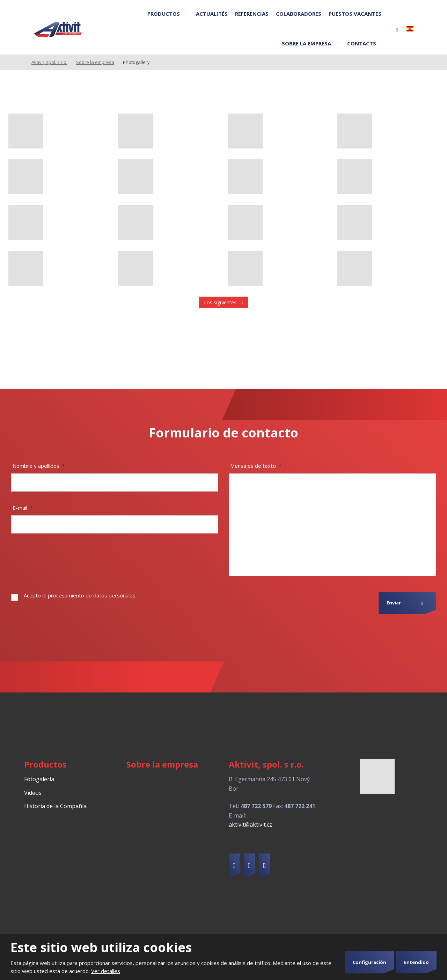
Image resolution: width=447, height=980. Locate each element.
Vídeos (33, 793)
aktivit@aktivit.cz (250, 825)
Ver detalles (106, 971)
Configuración (369, 962)
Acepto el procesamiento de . (80, 595)
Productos (164, 14)
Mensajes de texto (256, 466)
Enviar (394, 603)
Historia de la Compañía (55, 806)
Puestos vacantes (355, 14)
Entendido (416, 962)
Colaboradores (299, 14)
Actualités (212, 14)
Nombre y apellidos (39, 466)
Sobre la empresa (306, 43)
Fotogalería (39, 779)
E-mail (23, 508)
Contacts (362, 43)
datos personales (114, 595)
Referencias (252, 14)
